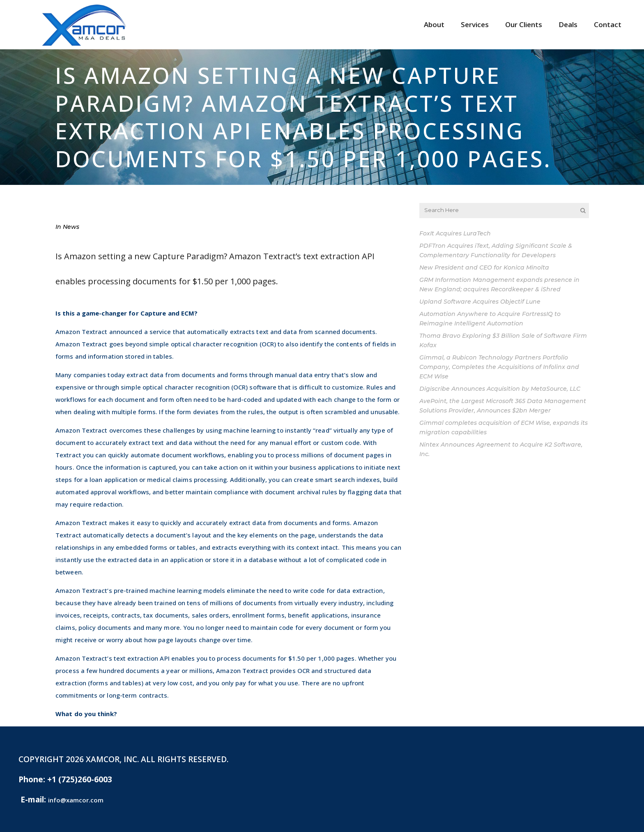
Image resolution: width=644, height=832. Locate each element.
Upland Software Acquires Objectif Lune (480, 302)
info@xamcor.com (76, 800)
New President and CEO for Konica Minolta (484, 267)
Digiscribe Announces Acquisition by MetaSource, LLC (500, 389)
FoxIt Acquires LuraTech (455, 233)
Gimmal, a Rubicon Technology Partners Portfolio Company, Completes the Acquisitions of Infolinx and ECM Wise (499, 367)
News (71, 227)
